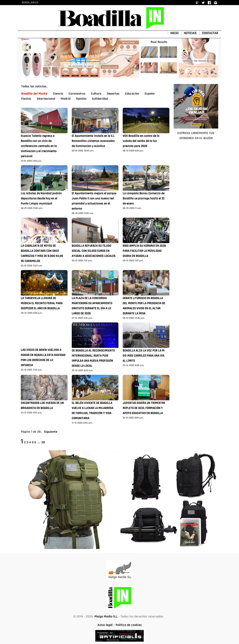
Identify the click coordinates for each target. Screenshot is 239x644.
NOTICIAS (190, 33)
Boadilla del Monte (34, 94)
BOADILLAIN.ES (30, 3)
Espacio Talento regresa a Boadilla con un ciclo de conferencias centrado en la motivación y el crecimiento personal (39, 146)
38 (43, 442)
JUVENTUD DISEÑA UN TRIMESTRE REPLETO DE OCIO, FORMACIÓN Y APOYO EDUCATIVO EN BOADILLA (144, 408)
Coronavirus (77, 94)
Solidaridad (100, 99)
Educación (132, 94)
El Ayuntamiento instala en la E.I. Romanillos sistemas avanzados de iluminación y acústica (93, 141)
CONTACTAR (210, 33)
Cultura (96, 94)
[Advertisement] (196, 260)
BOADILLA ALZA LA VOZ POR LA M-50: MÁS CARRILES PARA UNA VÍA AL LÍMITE (144, 356)
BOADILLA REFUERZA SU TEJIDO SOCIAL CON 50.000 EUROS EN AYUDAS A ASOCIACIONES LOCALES (94, 251)
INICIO (174, 33)
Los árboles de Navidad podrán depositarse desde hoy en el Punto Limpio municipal (41, 199)
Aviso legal (105, 625)
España (150, 94)
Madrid (66, 99)
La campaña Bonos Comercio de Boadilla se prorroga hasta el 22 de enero (144, 199)
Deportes (113, 94)
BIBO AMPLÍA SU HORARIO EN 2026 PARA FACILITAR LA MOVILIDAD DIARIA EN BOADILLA (144, 251)
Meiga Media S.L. (106, 617)
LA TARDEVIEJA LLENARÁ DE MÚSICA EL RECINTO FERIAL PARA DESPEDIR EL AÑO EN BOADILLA (42, 303)
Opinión (81, 99)
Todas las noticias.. (34, 87)
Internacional (46, 99)
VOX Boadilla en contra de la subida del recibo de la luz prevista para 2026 (141, 141)
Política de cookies (129, 625)
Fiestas (26, 99)
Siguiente (51, 432)
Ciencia (58, 94)
